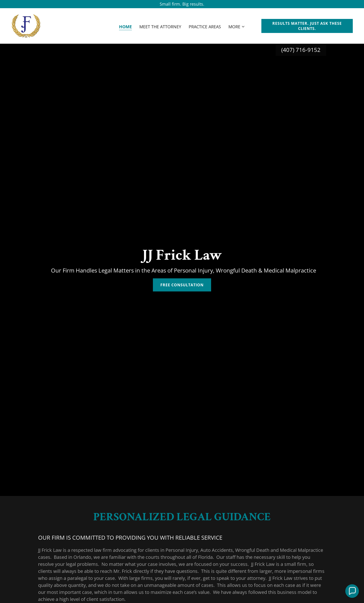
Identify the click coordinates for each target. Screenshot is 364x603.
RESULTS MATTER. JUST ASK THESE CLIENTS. (307, 26)
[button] (237, 27)
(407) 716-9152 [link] (301, 50)
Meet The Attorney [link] (160, 27)
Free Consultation (182, 285)
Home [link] (125, 27)
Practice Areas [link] (205, 27)
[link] (26, 25)
